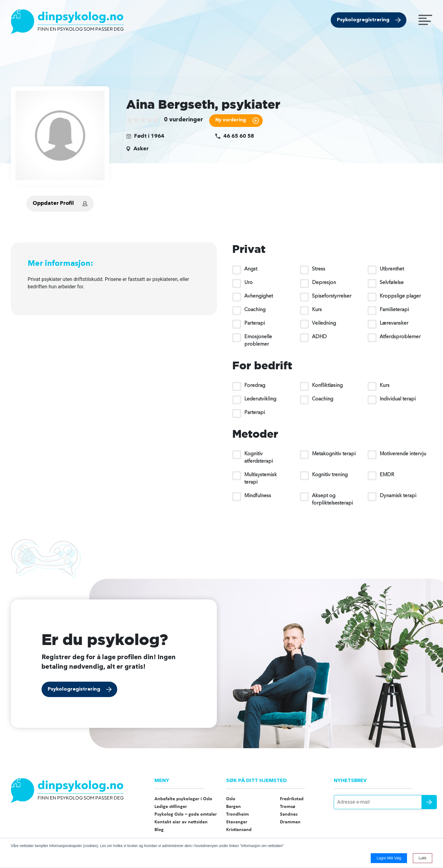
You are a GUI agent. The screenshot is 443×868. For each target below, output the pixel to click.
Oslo (231, 799)
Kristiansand (239, 830)
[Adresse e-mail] (383, 802)
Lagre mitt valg (389, 858)
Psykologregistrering (363, 20)
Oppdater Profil (53, 203)
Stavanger (237, 822)
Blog (159, 830)
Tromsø (288, 807)
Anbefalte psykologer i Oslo (183, 799)
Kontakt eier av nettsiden (181, 822)
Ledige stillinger (171, 807)
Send (429, 802)
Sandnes (289, 814)
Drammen (290, 822)
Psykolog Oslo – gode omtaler (186, 814)
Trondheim (237, 814)
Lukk (423, 858)
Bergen (233, 807)
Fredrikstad (292, 799)
